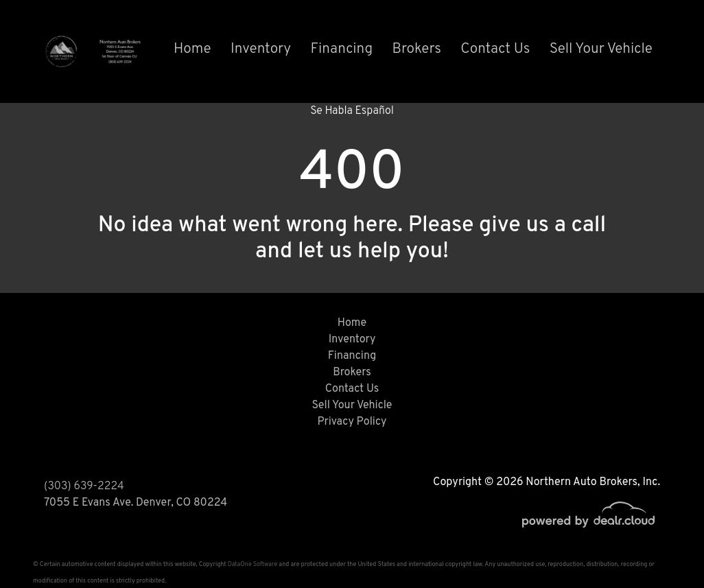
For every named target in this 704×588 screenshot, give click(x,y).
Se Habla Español (352, 111)
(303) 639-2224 (84, 486)
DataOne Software (253, 564)
